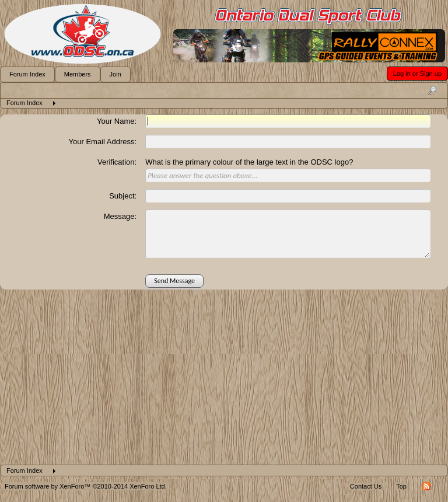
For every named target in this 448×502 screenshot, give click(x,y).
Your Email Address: (103, 142)
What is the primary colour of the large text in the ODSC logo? (249, 162)
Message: (120, 216)
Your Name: (117, 121)
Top (401, 486)
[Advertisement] (224, 377)
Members (78, 74)
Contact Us (366, 486)
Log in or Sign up (417, 74)
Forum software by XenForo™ (86, 486)
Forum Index (27, 74)
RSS (426, 486)
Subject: (123, 196)
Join (116, 74)
